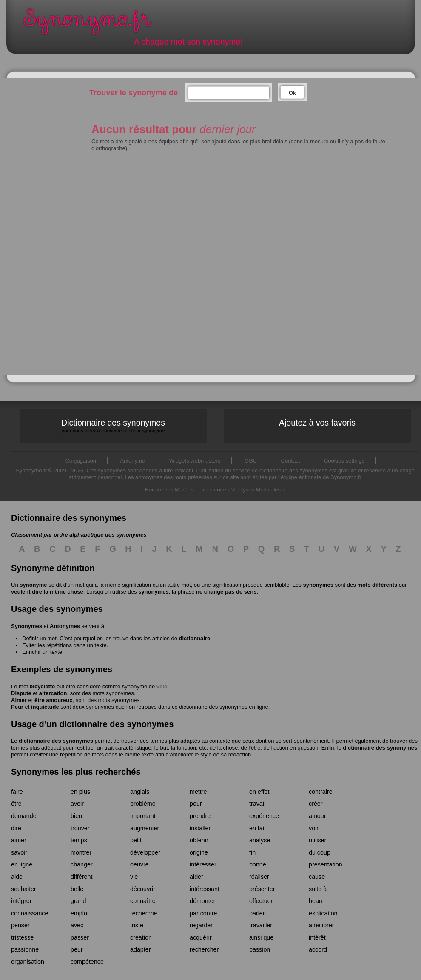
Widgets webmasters (195, 461)
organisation (28, 962)
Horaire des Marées (169, 490)
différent (81, 877)
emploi (80, 913)
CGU (251, 461)
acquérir (201, 937)
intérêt (317, 937)
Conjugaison (81, 461)
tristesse (22, 937)
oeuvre (139, 864)
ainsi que (261, 937)
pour (196, 804)
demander (25, 816)
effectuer (261, 901)
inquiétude (45, 707)
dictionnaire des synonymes (56, 741)
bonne (258, 864)
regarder (201, 925)
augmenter (145, 828)
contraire (321, 792)
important (143, 816)
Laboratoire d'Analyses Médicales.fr (242, 490)
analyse (260, 840)
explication (323, 913)
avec (77, 925)
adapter (141, 949)
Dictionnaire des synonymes (113, 426)
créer (316, 804)
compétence (87, 962)
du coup (320, 852)
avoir (77, 804)
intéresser (203, 864)
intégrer (21, 901)
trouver (80, 828)
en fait (257, 828)
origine (199, 852)
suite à (318, 889)
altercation (53, 693)
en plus (80, 792)
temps (79, 840)
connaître (143, 901)
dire (16, 828)
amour (317, 816)
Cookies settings (344, 461)
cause (317, 877)
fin (252, 852)
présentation (326, 864)
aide (17, 877)
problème (143, 804)
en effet (259, 792)
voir (314, 828)
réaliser (259, 877)
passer (80, 937)
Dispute (21, 693)
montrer (81, 852)
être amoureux (54, 700)
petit (136, 840)
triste (137, 925)
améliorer (321, 925)
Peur (17, 707)
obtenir (199, 840)
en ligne (22, 864)
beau (316, 901)
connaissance (30, 913)
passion (260, 949)
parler (257, 913)
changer (82, 864)
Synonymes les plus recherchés (76, 772)
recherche (144, 913)
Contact (291, 461)
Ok (292, 93)
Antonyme (133, 461)
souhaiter (24, 889)
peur (77, 949)
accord (318, 949)
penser (20, 925)
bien (76, 816)
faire (17, 792)
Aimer (19, 700)
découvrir (143, 889)
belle (77, 889)
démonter (202, 901)
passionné (25, 949)
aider (196, 877)
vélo (162, 686)
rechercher (204, 949)
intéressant (205, 889)
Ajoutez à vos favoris (317, 423)
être (16, 804)
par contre (203, 913)
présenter (262, 889)
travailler (261, 925)
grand (78, 901)
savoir (19, 852)
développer (145, 852)
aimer (19, 840)
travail (257, 804)
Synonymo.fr (93, 24)
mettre (198, 792)
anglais (140, 792)
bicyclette (42, 686)
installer (200, 828)
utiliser (317, 840)
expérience (264, 816)
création (141, 937)
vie (134, 877)
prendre (200, 816)
